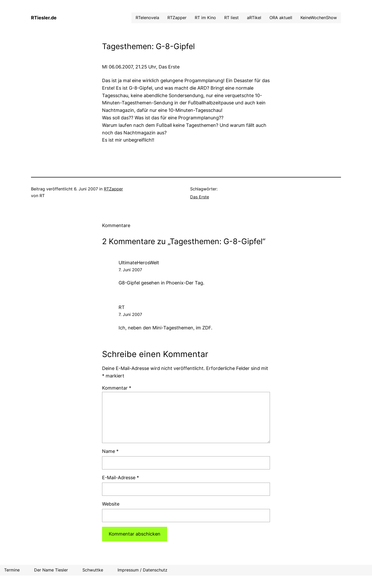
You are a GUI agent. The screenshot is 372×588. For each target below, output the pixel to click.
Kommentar (117, 388)
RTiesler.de (44, 18)
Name (110, 451)
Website (111, 504)
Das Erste (200, 197)
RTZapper (113, 189)
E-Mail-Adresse (121, 478)
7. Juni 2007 (130, 270)
